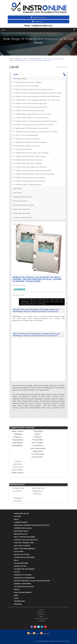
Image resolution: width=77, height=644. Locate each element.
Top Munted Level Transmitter (23, 205)
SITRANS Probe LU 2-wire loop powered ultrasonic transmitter (36, 121)
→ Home (40, 610)
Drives (17, 589)
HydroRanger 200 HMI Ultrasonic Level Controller (32, 128)
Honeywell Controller (18, 499)
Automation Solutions (24, 587)
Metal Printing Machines (24, 537)
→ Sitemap (40, 621)
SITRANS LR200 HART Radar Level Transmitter (31, 156)
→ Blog (40, 616)
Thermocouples (21, 522)
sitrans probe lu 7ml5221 (18, 489)
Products (18, 59)
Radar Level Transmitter (21, 209)
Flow (16, 598)
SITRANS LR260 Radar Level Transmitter (29, 163)
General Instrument (23, 584)
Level (25, 59)
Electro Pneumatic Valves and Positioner (32, 581)
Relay (16, 560)
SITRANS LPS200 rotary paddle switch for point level (33, 114)
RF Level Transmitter (20, 201)
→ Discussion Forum (40, 619)
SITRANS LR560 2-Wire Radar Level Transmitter (31, 167)
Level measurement (35, 59)
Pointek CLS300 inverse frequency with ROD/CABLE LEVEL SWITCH (38, 96)
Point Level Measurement (25, 549)
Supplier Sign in (39, 21)
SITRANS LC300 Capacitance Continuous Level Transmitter (35, 174)
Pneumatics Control (23, 575)
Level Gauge (17, 189)
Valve (16, 519)
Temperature (19, 601)
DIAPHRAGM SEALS (21, 531)
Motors (17, 516)
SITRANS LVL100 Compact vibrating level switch (31, 103)
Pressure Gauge (21, 534)
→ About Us (40, 612)
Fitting (17, 572)
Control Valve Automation (26, 540)
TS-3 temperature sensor (24, 149)
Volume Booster (21, 563)
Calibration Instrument (24, 569)
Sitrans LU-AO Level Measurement (27, 135)
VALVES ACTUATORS (22, 554)
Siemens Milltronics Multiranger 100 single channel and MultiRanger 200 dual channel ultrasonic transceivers (37, 279)
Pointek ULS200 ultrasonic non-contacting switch (32, 118)
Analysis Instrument (23, 592)
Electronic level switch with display (27, 86)
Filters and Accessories (24, 557)
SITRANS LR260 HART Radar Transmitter (29, 160)
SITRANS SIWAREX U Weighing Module (28, 185)
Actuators (19, 551)
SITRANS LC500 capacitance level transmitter (31, 178)
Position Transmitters (24, 543)
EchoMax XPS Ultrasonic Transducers (28, 146)
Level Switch (17, 193)
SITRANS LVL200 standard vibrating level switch (31, 107)
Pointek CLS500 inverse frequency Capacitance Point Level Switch (38, 100)
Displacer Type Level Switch (23, 197)
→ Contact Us (40, 614)
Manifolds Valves (21, 513)
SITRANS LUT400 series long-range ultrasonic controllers (35, 125)
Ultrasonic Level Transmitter (23, 217)
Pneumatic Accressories (24, 578)
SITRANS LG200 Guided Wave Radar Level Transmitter (34, 170)
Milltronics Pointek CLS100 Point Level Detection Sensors (34, 89)
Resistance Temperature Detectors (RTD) (32, 525)
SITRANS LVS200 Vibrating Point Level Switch (31, 181)
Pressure (18, 604)
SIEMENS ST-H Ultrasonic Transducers (28, 139)
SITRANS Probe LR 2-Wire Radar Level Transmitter (32, 153)
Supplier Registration (39, 17)
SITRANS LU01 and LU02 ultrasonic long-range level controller (36, 132)
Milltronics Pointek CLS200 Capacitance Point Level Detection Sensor (39, 93)
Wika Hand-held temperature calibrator (38, 491)
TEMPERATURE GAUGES (23, 528)
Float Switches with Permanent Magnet (28, 82)
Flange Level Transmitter (22, 213)
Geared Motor (20, 566)
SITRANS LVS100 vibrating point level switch (30, 111)
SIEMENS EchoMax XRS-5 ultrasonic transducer (31, 142)
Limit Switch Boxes (22, 546)
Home (11, 59)
